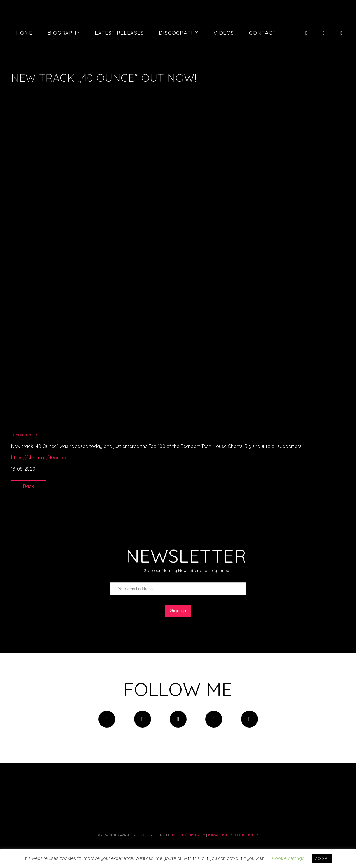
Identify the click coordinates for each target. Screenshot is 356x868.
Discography (179, 33)
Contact (263, 33)
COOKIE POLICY (247, 835)
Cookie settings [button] (288, 858)
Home (24, 33)
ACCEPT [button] (322, 858)
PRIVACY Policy (220, 835)
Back (28, 486)
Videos (224, 33)
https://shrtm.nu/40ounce (39, 458)
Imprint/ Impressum (188, 835)
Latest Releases (119, 33)
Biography (64, 33)
